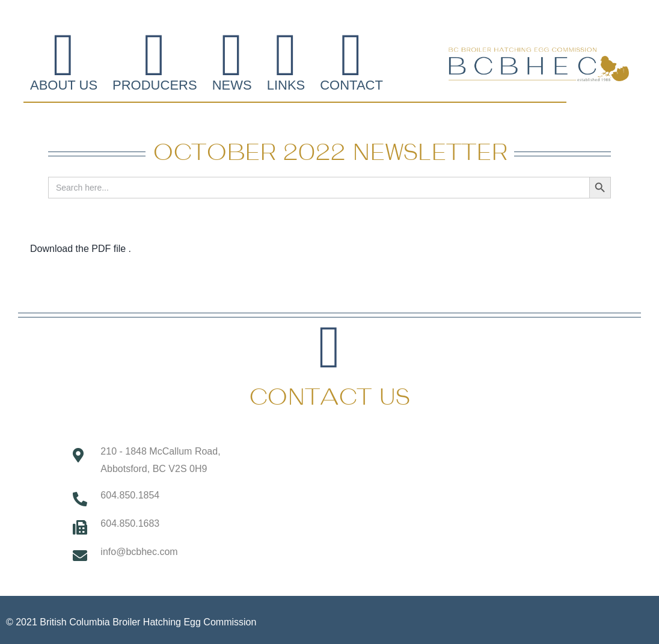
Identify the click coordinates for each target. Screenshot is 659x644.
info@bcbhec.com (139, 552)
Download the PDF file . (81, 249)
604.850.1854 (130, 495)
